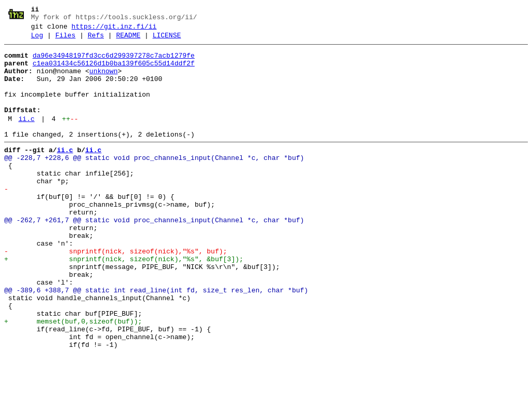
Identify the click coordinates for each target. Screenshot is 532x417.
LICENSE (167, 40)
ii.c (26, 138)
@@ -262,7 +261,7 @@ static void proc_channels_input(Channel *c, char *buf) (154, 256)
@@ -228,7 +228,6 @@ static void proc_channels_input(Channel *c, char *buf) (154, 181)
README (128, 40)
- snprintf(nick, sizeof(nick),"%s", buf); (116, 293)
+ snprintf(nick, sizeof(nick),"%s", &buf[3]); (124, 303)
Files (65, 40)
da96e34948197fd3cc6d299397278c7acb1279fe (114, 62)
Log (37, 40)
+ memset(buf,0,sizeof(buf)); (73, 378)
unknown (104, 80)
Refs (96, 40)
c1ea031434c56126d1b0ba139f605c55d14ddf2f (114, 71)
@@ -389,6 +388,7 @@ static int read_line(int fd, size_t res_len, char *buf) (156, 340)
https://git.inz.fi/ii (114, 30)
